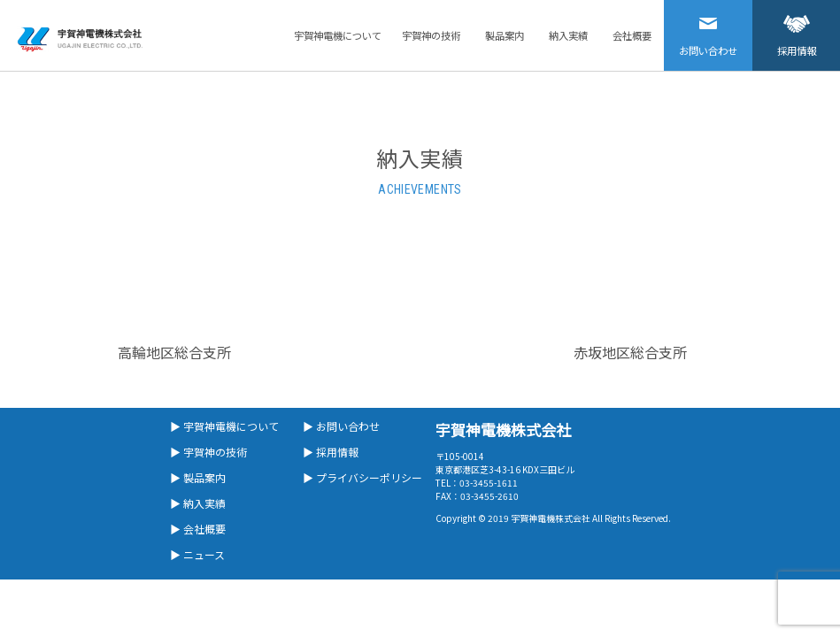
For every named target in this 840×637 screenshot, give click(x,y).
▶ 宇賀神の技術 (208, 452)
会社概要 (632, 35)
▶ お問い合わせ (341, 426)
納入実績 (568, 35)
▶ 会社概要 (198, 529)
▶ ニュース (197, 554)
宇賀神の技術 (431, 35)
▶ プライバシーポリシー (362, 477)
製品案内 (505, 35)
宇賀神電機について (338, 35)
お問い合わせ (708, 29)
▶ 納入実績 (198, 503)
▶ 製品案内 (198, 477)
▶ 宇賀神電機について (224, 426)
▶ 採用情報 (331, 452)
